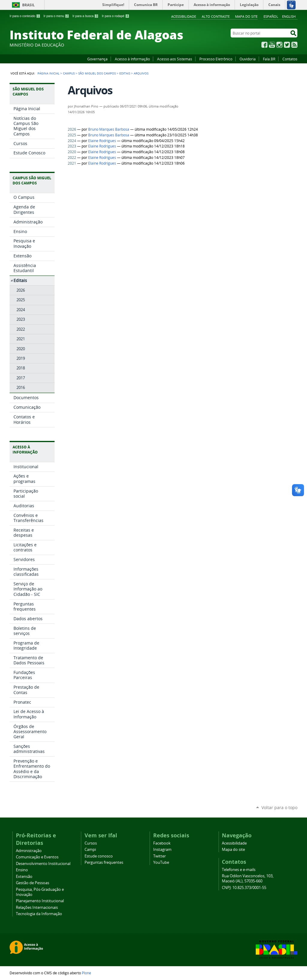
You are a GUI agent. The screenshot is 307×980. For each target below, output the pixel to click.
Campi (90, 850)
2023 (72, 146)
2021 (72, 163)
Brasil (28, 5)
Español (271, 16)
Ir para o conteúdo (25, 16)
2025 (72, 135)
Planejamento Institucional (40, 901)
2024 (72, 141)
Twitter (287, 45)
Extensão (24, 877)
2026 (72, 129)
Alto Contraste (216, 16)
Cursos (91, 843)
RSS (294, 45)
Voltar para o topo (279, 807)
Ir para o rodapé (116, 16)
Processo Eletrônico (216, 59)
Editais (125, 73)
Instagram (279, 45)
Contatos (290, 59)
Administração (29, 851)
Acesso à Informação (132, 59)
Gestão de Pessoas (33, 883)
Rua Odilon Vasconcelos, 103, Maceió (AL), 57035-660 (248, 878)
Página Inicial (48, 73)
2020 (72, 152)
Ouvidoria (248, 59)
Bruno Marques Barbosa (109, 129)
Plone (86, 973)
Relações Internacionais (37, 907)
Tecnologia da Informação (39, 914)
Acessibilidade (184, 16)
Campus (69, 73)
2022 (72, 158)
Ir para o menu (56, 16)
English (289, 16)
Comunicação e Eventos (37, 857)
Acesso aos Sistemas (175, 59)
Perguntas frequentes (104, 862)
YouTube (272, 45)
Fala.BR (269, 59)
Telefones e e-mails (239, 870)
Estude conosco (99, 856)
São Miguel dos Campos (97, 73)
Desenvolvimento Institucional (43, 864)
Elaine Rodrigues (102, 141)
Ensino (22, 870)
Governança (97, 59)
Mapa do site (246, 16)
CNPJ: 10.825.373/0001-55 (244, 888)
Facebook (264, 45)
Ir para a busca (86, 16)
